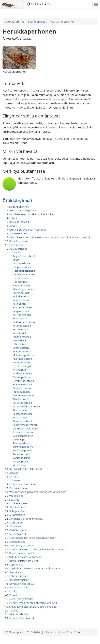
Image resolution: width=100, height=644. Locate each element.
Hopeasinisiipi (20, 282)
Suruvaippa (19, 439)
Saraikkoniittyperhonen (26, 428)
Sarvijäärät (16, 572)
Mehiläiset (16, 522)
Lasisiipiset (16, 245)
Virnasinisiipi (19, 465)
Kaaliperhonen (21, 300)
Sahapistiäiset (18, 511)
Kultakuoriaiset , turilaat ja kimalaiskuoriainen (37, 549)
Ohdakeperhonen (22, 377)
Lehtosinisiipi (20, 344)
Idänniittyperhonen (23, 289)
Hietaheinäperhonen (24, 274)
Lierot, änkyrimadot (21, 599)
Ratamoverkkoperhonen (26, 406)
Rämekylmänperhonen (25, 425)
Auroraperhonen (22, 263)
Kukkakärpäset (19, 503)
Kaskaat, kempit (19, 222)
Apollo (16, 260)
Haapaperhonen (22, 267)
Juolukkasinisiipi (21, 296)
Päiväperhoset (37, 21)
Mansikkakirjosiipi (22, 351)
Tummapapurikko (23, 450)
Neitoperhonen (21, 362)
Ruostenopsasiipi (22, 414)
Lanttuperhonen (22, 337)
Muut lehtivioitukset (22, 618)
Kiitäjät (13, 473)
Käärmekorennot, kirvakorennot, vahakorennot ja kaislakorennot (50, 237)
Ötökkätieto (39, 4)
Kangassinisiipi (21, 311)
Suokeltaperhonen (23, 436)
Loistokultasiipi (21, 348)
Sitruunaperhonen (23, 432)
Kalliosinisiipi (19, 304)
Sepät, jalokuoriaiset (22, 553)
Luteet (13, 218)
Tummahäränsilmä (23, 447)
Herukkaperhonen (24, 271)
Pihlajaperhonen (22, 388)
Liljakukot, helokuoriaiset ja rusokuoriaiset (35, 568)
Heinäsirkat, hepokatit (23, 210)
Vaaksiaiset (16, 496)
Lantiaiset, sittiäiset (21, 545)
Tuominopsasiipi (22, 454)
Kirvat (13, 226)
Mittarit (14, 476)
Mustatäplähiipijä (22, 359)
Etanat (13, 595)
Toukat (14, 610)
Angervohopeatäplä (24, 256)
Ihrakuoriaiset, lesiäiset (24, 561)
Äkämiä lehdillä (18, 614)
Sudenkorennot (19, 207)
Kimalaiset (16, 526)
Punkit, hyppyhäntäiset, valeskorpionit (33, 603)
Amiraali (17, 252)
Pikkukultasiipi (20, 399)
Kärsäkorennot (19, 241)
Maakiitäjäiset (18, 534)
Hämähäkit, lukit (19, 587)
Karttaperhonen (22, 315)
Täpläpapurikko (21, 458)
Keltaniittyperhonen (24, 322)
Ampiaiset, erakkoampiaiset (26, 519)
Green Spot (74, 632)
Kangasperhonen (22, 307)
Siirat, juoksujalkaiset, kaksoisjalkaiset (33, 607)
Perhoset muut (19, 488)
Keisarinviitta (20, 318)
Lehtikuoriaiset (19, 576)
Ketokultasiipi (20, 329)
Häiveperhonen (21, 285)
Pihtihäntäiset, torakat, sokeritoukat (32, 214)
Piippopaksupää (22, 392)
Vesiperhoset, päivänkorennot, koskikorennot (38, 492)
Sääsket (14, 500)
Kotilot (13, 591)
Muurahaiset (17, 515)
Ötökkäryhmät (15, 21)
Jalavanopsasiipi (21, 293)
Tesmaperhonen (22, 443)
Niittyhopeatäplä (22, 366)
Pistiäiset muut (18, 530)
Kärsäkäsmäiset (19, 580)
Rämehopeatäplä (22, 421)
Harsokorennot (19, 233)
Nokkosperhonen (22, 373)
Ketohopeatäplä (22, 326)
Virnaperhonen (21, 461)
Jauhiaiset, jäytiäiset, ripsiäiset (28, 230)
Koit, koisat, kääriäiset (23, 484)
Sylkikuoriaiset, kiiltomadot (26, 557)
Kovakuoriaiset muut (22, 584)
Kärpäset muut (18, 507)
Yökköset (15, 480)
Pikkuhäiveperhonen (24, 395)
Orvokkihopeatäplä (23, 381)
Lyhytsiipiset (17, 542)
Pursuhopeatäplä (22, 403)
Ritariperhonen (21, 410)
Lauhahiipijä (19, 340)
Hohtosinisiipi (20, 278)
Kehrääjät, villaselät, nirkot (26, 469)
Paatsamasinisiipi (22, 384)
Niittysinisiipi (20, 370)
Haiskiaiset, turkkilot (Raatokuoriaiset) (33, 538)
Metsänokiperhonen (24, 355)
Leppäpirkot (17, 564)
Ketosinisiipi (19, 333)
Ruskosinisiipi (20, 417)
